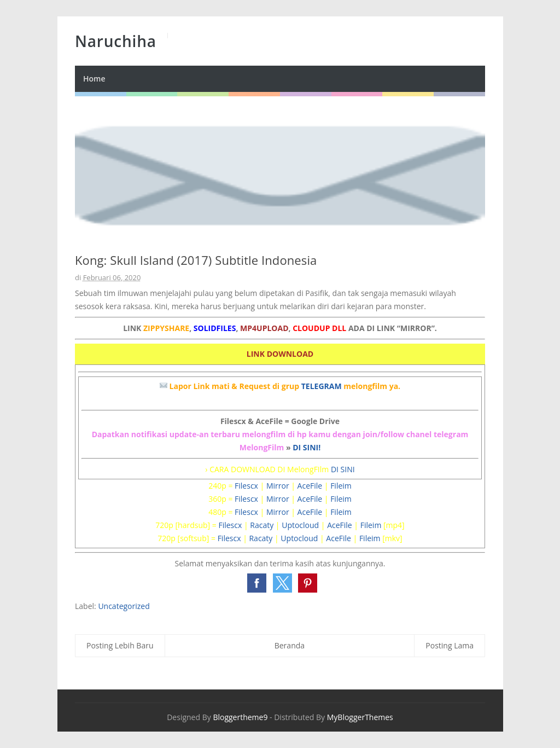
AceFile (310, 486)
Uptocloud (300, 525)
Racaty (262, 525)
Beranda (290, 645)
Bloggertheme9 (240, 717)
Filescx (246, 486)
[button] (257, 583)
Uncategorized (124, 606)
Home (94, 79)
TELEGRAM (322, 386)
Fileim (341, 486)
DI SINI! (307, 447)
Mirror (278, 486)
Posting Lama (450, 645)
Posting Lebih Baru (120, 645)
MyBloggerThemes (360, 717)
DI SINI (343, 469)
